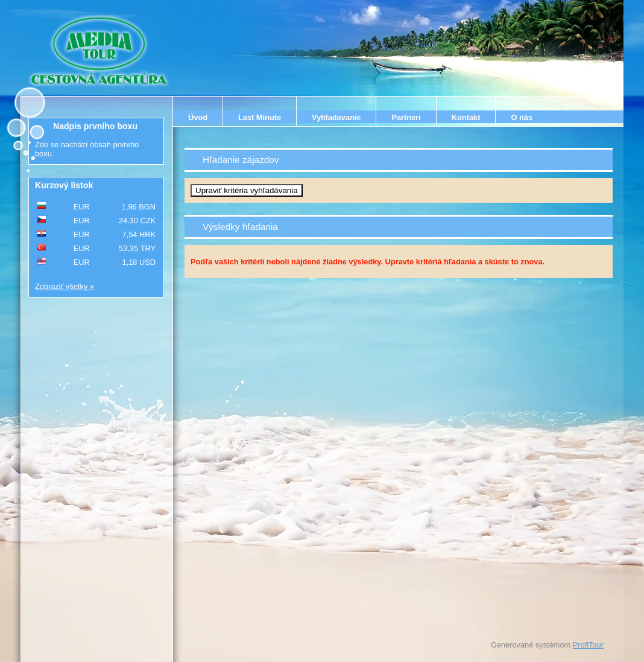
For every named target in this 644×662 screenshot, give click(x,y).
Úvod (198, 117)
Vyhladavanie (336, 117)
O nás (522, 117)
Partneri (406, 117)
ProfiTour (588, 645)
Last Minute (260, 117)
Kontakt (466, 117)
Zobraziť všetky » (65, 286)
